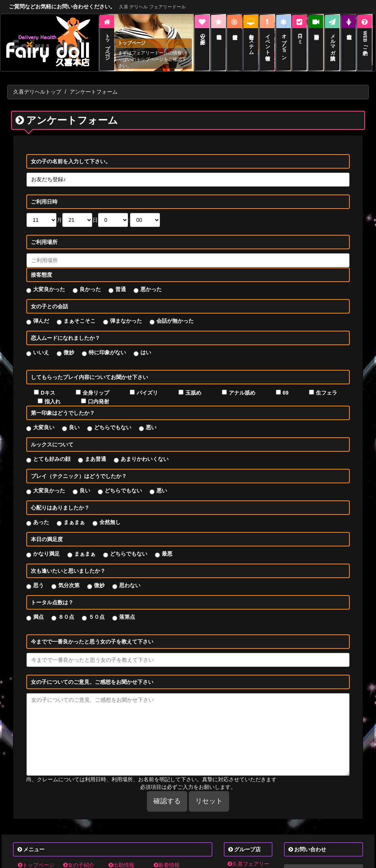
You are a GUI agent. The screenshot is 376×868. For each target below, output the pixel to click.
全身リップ (96, 385)
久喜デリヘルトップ (37, 84)
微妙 (69, 344)
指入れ (53, 393)
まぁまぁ (74, 514)
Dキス (48, 385)
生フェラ (327, 385)
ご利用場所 (44, 234)
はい (146, 344)
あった (41, 514)
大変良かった (49, 281)
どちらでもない (113, 419)
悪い (151, 419)
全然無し (110, 514)
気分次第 (69, 577)
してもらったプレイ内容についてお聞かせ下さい (89, 369)
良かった (90, 281)
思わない (130, 577)
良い (74, 419)
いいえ (41, 344)
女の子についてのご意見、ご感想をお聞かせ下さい (92, 674)
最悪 (167, 546)
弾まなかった (126, 313)
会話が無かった (175, 313)
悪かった (151, 281)
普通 (121, 281)
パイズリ (147, 385)
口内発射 (99, 393)
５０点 (97, 609)
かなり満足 (46, 546)
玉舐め (193, 385)
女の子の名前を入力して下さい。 (71, 153)
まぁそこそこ (80, 313)
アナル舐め (242, 385)
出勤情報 (121, 857)
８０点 (66, 609)
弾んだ (41, 313)
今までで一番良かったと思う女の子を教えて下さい (92, 634)
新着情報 (167, 857)
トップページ (36, 857)
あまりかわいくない (145, 451)
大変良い (44, 419)
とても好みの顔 (52, 451)
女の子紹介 (79, 857)
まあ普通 (96, 451)
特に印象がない (107, 344)
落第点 (127, 609)
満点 (38, 609)
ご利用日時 (44, 194)
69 (286, 385)
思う (38, 577)
